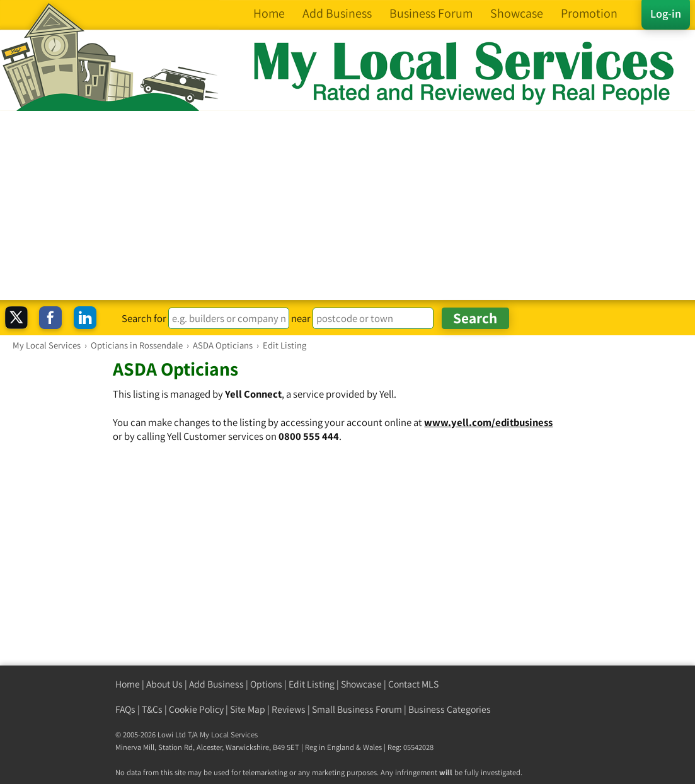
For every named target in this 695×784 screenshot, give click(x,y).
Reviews (289, 709)
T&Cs (152, 709)
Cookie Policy (196, 709)
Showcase (361, 684)
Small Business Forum (357, 709)
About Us (164, 684)
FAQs (125, 709)
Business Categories (450, 709)
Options (266, 684)
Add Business (216, 684)
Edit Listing (312, 684)
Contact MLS (413, 684)
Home (128, 684)
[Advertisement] (347, 205)
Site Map (248, 709)
